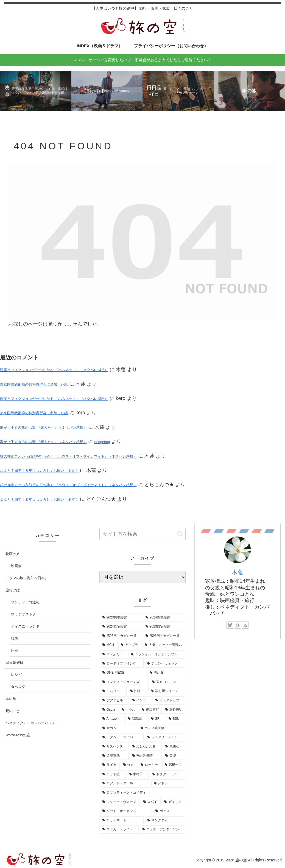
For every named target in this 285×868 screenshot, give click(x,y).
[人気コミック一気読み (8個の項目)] (164, 645)
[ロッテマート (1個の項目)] (122, 821)
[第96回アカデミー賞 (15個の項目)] (164, 636)
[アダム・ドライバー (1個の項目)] (122, 737)
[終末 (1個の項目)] (129, 765)
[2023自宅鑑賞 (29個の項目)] (164, 627)
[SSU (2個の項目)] (176, 719)
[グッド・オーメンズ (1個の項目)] (126, 811)
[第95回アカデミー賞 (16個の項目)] (121, 636)
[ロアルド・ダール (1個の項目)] (125, 783)
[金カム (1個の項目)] (118, 728)
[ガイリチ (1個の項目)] (173, 802)
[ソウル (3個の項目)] (129, 710)
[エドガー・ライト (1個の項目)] (119, 830)
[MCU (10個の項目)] (109, 645)
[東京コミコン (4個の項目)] (167, 682)
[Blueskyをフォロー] (230, 625)
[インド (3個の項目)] (141, 701)
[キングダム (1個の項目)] (165, 821)
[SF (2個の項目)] (157, 719)
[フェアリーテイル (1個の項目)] (165, 737)
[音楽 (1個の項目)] (174, 756)
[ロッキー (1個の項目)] (150, 765)
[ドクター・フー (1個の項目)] (167, 774)
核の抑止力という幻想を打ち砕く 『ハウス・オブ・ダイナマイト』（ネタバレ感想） (68, 456)
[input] (142, 534)
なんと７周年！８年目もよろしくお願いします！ (39, 471)
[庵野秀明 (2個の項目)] (174, 710)
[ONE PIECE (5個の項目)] (123, 673)
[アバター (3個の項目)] (113, 691)
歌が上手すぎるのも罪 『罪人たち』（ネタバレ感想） (43, 428)
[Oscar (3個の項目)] (109, 710)
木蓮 (237, 572)
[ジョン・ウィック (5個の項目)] (165, 664)
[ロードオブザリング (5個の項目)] (122, 664)
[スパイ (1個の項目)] (151, 802)
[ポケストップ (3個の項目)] (169, 701)
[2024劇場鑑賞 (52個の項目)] (164, 618)
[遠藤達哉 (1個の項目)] (114, 756)
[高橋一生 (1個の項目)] (174, 765)
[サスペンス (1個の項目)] (114, 747)
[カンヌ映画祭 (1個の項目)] (162, 728)
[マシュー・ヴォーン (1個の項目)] (120, 802)
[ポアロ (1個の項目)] (169, 811)
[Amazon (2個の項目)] (112, 719)
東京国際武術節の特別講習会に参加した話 (34, 384)
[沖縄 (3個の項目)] (138, 691)
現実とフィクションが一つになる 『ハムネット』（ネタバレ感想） (54, 370)
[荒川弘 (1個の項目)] (174, 747)
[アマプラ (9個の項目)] (130, 645)
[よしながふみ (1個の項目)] (146, 747)
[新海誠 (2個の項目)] (136, 719)
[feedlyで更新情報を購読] (237, 625)
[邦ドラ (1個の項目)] (168, 783)
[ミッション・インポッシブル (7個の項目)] (157, 654)
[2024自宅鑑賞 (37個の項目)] (121, 627)
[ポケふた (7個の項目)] (114, 654)
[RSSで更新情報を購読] (245, 625)
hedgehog (102, 442)
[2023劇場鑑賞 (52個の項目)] (121, 618)
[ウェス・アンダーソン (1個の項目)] (162, 830)
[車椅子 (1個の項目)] (138, 774)
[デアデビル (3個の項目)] (114, 701)
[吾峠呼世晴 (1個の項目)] (146, 756)
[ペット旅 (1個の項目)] (113, 774)
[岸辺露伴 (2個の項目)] (150, 710)
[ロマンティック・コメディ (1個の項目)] (142, 793)
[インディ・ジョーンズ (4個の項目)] (124, 682)
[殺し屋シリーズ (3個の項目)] (167, 691)
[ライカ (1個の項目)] (110, 765)
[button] (180, 534)
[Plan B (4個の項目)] (166, 673)
